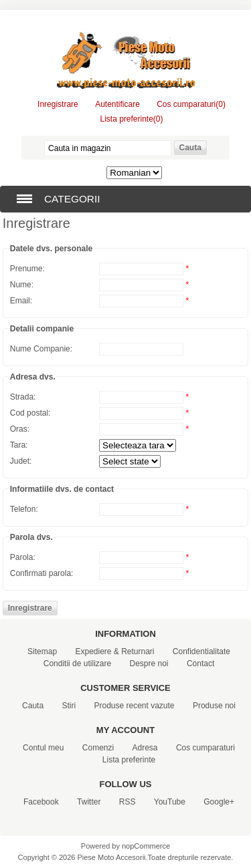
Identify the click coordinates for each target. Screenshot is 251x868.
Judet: (21, 461)
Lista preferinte (129, 760)
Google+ (219, 802)
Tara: (19, 445)
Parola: (23, 557)
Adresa (145, 748)
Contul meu (43, 748)
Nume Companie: (41, 349)
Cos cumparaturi (205, 748)
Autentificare (117, 104)
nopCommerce (146, 846)
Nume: (22, 285)
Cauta (33, 706)
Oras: (20, 429)
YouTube (170, 802)
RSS (128, 802)
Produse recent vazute (134, 706)
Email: (21, 301)
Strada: (23, 397)
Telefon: (24, 509)
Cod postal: (30, 413)
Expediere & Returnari (114, 652)
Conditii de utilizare (77, 664)
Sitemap (42, 652)
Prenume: (27, 269)
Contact (200, 664)
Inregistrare (58, 104)
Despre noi (149, 664)
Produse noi (214, 706)
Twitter (89, 802)
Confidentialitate (201, 652)
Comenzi (98, 748)
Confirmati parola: (42, 573)
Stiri (69, 706)
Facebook (41, 802)
